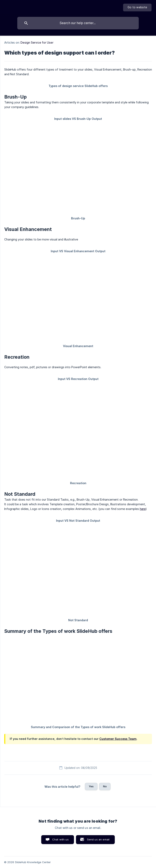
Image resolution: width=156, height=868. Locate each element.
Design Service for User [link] (37, 42)
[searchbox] (78, 23)
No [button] (105, 786)
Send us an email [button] (98, 839)
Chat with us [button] (60, 839)
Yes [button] (91, 786)
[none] (137, 8)
